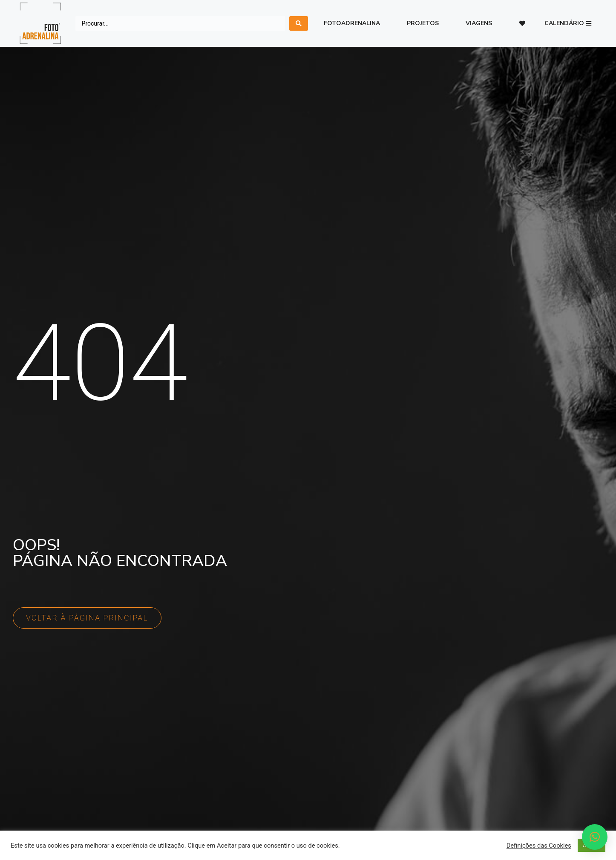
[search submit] (299, 23)
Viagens (479, 23)
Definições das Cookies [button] (539, 846)
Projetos (423, 23)
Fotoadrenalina (352, 23)
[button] (568, 24)
